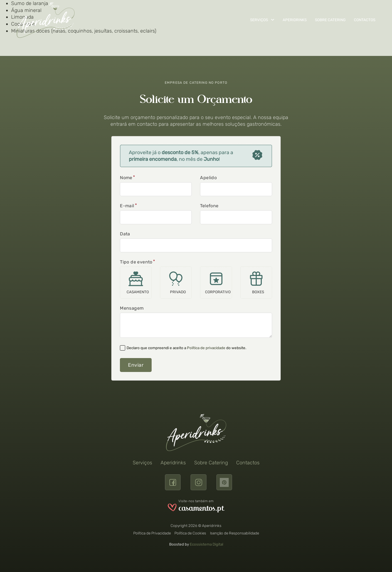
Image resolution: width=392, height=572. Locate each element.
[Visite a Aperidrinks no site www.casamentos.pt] (196, 509)
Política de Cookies (190, 533)
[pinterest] (224, 482)
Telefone (209, 206)
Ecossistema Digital (206, 544)
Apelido (208, 178)
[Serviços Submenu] (273, 20)
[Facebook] (173, 482)
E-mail (127, 206)
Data (125, 234)
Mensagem (132, 308)
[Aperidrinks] (46, 20)
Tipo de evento (136, 262)
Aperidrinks (295, 20)
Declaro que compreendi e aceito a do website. (186, 348)
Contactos (365, 20)
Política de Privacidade (152, 533)
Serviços (259, 20)
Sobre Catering (330, 20)
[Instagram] (198, 482)
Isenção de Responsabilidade (235, 533)
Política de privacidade (206, 348)
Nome (126, 178)
